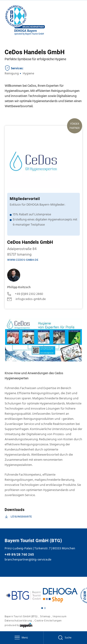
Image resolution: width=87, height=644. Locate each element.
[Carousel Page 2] (45, 608)
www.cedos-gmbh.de (23, 260)
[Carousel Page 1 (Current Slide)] (42, 608)
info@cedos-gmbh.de (26, 299)
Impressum (60, 617)
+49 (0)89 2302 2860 (25, 294)
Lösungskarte (18, 517)
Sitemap (45, 617)
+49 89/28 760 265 (19, 554)
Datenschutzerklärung (18, 621)
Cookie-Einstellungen (48, 621)
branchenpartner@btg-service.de (28, 559)
